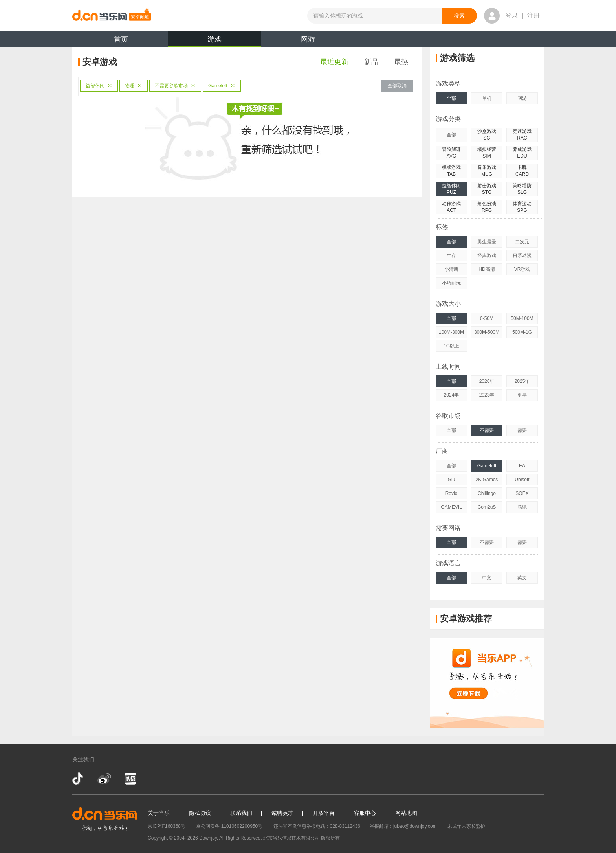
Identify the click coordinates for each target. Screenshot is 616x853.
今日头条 (130, 779)
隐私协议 (200, 813)
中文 (487, 578)
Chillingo (487, 493)
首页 (121, 39)
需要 (522, 430)
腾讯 (522, 507)
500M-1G (522, 332)
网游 (308, 39)
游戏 (214, 41)
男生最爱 (487, 242)
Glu (452, 480)
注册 (533, 16)
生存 (451, 256)
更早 (522, 395)
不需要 (487, 430)
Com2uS (487, 507)
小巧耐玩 (451, 283)
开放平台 (324, 813)
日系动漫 (522, 256)
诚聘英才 (282, 813)
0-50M (487, 318)
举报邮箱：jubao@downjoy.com (403, 826)
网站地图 (406, 813)
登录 (512, 16)
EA (522, 466)
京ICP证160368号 (167, 826)
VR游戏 (522, 269)
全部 (451, 98)
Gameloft (222, 86)
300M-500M (487, 332)
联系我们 (241, 813)
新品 (371, 62)
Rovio (452, 493)
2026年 (487, 381)
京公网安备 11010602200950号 (229, 826)
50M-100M (522, 318)
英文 (522, 578)
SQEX (522, 493)
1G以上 (451, 346)
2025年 (522, 381)
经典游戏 (487, 256)
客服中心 (365, 813)
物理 (134, 86)
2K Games (487, 480)
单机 (487, 98)
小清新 (451, 269)
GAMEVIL (451, 507)
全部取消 (397, 86)
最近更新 (334, 62)
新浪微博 (104, 779)
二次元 (522, 242)
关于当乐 (159, 813)
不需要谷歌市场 (175, 86)
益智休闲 (99, 86)
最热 (401, 62)
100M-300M (451, 332)
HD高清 (487, 269)
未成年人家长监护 (466, 826)
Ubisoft (522, 480)
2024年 (452, 395)
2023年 (487, 395)
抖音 (79, 779)
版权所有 (330, 838)
